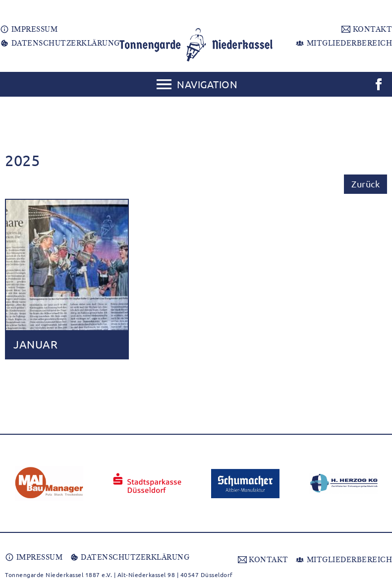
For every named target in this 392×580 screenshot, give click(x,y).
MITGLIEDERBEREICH (344, 43)
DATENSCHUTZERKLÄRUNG (60, 43)
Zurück (365, 184)
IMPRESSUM (29, 29)
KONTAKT (367, 29)
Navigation (207, 84)
